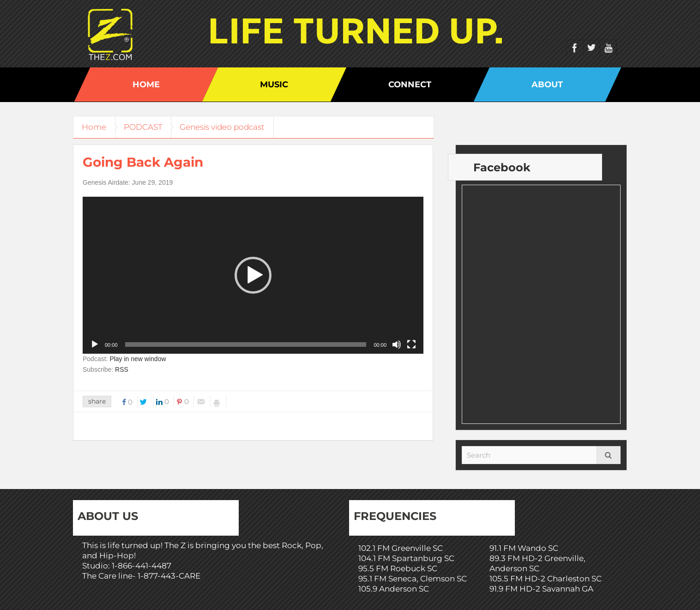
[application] (253, 275)
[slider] (246, 344)
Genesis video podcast (226, 127)
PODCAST (145, 127)
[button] (253, 275)
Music (274, 85)
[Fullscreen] (411, 344)
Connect (410, 85)
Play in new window (138, 359)
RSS (122, 369)
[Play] (95, 344)
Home (146, 85)
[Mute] (397, 344)
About (547, 85)
